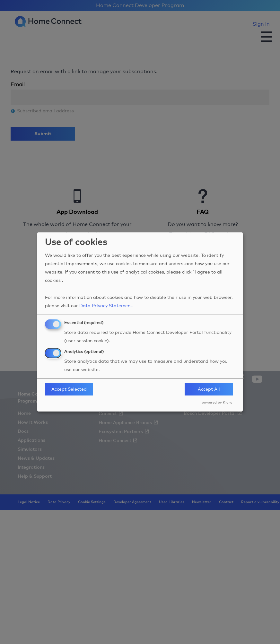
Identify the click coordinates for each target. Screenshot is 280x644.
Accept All (209, 389)
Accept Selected (69, 389)
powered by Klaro (217, 402)
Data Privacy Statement (106, 306)
